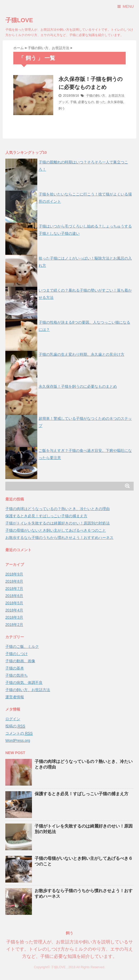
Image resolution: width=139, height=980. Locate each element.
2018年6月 (14, 596)
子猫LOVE (19, 20)
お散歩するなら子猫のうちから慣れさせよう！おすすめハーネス (59, 538)
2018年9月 (14, 574)
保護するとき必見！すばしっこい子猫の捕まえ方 (46, 516)
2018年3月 (14, 617)
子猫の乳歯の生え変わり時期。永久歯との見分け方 (81, 354)
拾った (101, 102)
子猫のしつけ (17, 654)
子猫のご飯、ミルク (22, 646)
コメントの (19, 733)
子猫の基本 (15, 668)
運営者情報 (15, 697)
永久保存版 (115, 102)
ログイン (13, 719)
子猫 (73, 102)
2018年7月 (14, 589)
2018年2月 (14, 625)
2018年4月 (14, 610)
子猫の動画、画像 (20, 661)
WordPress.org (18, 740)
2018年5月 (14, 603)
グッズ (63, 102)
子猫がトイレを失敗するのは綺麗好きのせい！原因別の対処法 (58, 523)
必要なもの (86, 102)
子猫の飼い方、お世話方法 (105, 96)
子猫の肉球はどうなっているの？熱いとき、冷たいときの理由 (58, 509)
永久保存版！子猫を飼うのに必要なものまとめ (78, 386)
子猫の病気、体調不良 (24, 683)
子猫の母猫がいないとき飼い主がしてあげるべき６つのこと (56, 530)
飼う (62, 108)
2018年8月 (14, 581)
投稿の (15, 726)
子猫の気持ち (17, 675)
